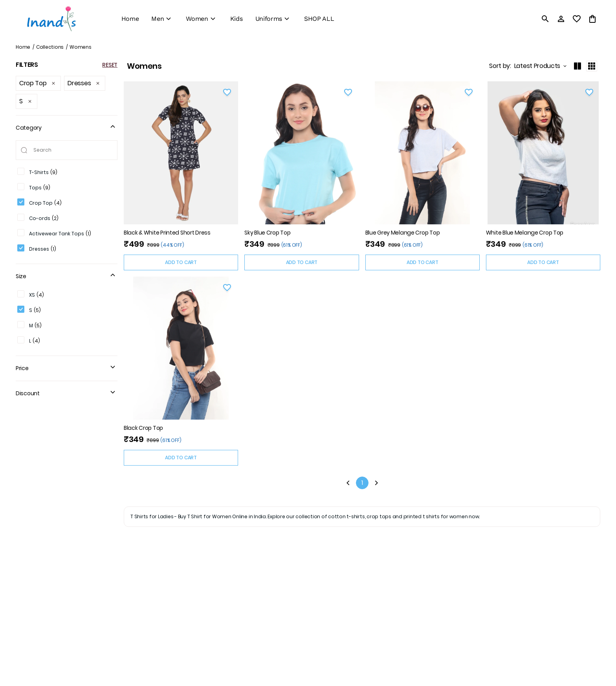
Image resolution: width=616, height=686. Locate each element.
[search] (545, 19)
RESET (110, 65)
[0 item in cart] (592, 19)
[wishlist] (577, 19)
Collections (50, 47)
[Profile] (561, 19)
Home (23, 47)
